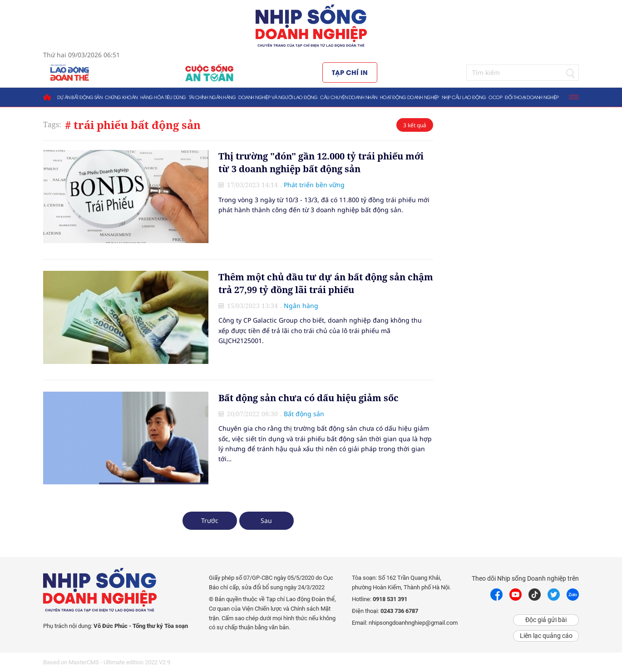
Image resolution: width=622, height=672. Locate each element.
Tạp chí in (350, 72)
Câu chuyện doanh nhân (349, 97)
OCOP (495, 97)
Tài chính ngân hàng (212, 97)
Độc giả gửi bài (546, 620)
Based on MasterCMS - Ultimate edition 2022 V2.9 (107, 662)
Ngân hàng (301, 306)
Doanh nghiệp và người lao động (278, 97)
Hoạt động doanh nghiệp (410, 97)
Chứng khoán (121, 97)
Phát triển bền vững (314, 185)
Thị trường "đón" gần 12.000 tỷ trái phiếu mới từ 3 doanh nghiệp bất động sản (321, 162)
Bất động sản (304, 414)
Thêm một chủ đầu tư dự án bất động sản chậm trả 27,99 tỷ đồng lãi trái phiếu (326, 283)
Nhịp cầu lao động (464, 97)
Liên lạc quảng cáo (546, 636)
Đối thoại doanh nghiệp (532, 97)
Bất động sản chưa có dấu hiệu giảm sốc (309, 398)
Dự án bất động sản (80, 97)
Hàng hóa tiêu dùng (163, 97)
